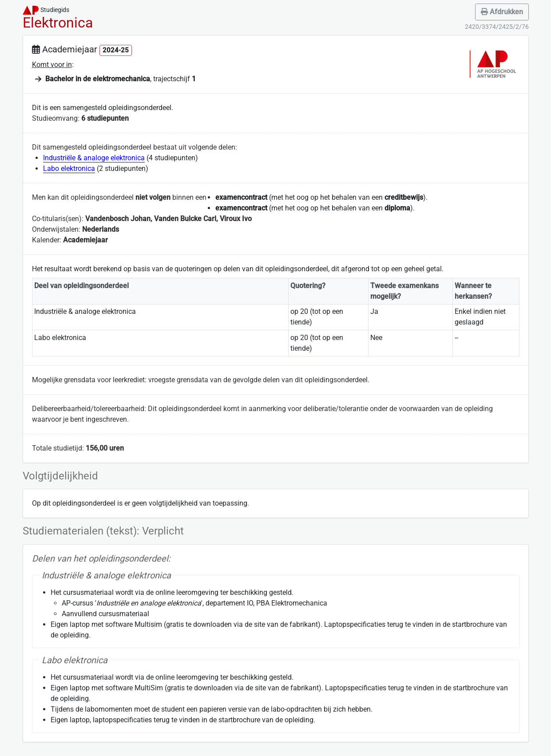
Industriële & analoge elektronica (94, 158)
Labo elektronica (69, 168)
